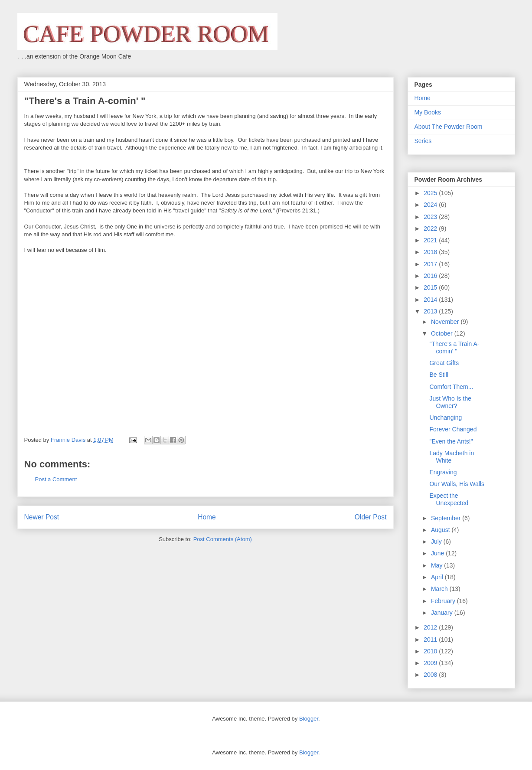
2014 (431, 300)
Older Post (371, 517)
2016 (431, 276)
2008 (431, 675)
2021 (431, 240)
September (447, 518)
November (446, 322)
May (437, 565)
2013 (431, 311)
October (443, 333)
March (440, 589)
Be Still (439, 375)
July (437, 542)
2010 (431, 651)
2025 (431, 193)
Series (423, 141)
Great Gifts (444, 363)
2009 (431, 663)
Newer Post (42, 517)
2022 (431, 228)
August (441, 530)
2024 (431, 205)
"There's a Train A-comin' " (454, 347)
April (438, 577)
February (444, 601)
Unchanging (446, 418)
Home (207, 517)
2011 (431, 639)
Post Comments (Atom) (223, 539)
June (438, 553)
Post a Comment (56, 479)
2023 (431, 217)
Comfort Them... (451, 387)
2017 (431, 264)
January (443, 613)
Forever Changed (453, 429)
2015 (431, 287)
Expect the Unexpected (449, 499)
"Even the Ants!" (451, 441)
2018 (431, 252)
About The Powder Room (449, 127)
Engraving (443, 472)
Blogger (309, 719)
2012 (431, 627)
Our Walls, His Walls (457, 484)
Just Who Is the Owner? (450, 402)
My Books (428, 112)
